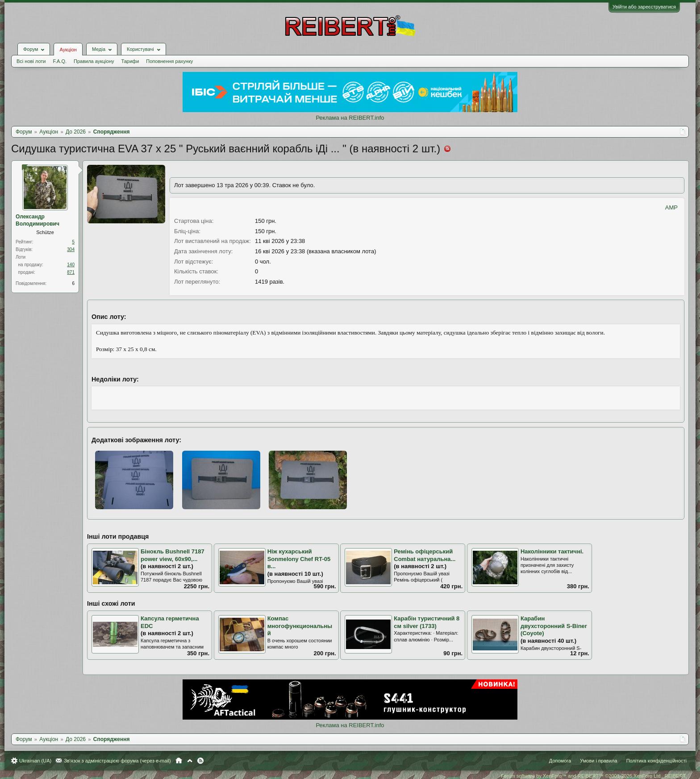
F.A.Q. (60, 61)
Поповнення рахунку (169, 61)
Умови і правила (598, 761)
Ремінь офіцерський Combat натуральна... (425, 555)
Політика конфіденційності (656, 761)
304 (71, 249)
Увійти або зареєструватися (644, 7)
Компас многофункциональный (300, 626)
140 (71, 265)
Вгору (190, 761)
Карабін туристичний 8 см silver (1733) (427, 622)
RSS (200, 761)
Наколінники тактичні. (552, 551)
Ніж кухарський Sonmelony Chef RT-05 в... (299, 559)
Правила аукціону (94, 61)
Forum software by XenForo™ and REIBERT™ (594, 776)
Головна (179, 761)
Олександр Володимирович (37, 220)
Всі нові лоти (31, 61)
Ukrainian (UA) (35, 761)
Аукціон (68, 50)
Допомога (560, 761)
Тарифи (130, 61)
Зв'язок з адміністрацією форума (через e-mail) (117, 761)
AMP (671, 207)
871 (71, 272)
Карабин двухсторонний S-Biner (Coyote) (554, 626)
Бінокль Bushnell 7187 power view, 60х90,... (173, 555)
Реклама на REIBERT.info (350, 118)
